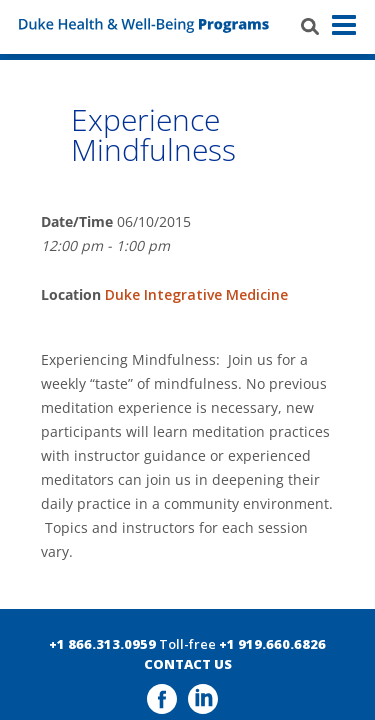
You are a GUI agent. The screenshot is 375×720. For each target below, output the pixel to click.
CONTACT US (188, 664)
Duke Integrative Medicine (196, 294)
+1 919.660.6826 (272, 644)
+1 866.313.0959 (102, 644)
